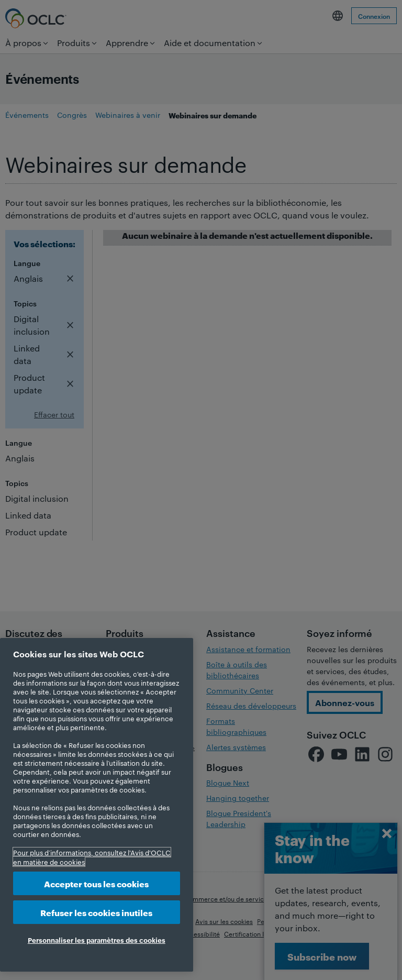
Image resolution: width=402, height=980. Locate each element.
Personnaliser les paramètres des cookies (97, 940)
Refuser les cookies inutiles (96, 912)
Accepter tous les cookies (96, 883)
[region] (97, 805)
